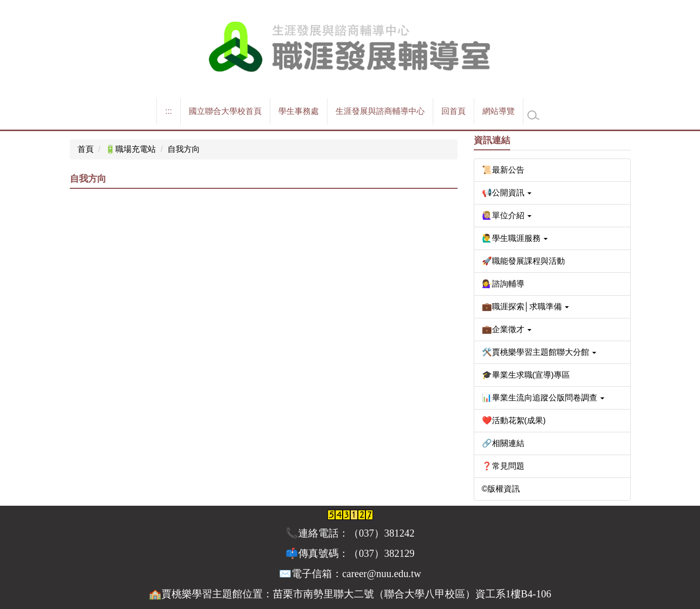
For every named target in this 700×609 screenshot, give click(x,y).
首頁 (86, 149)
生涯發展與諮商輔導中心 (380, 111)
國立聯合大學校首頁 (225, 111)
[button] (552, 193)
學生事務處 (299, 111)
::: (168, 111)
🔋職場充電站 (131, 149)
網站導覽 (499, 111)
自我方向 (184, 149)
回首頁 (454, 111)
